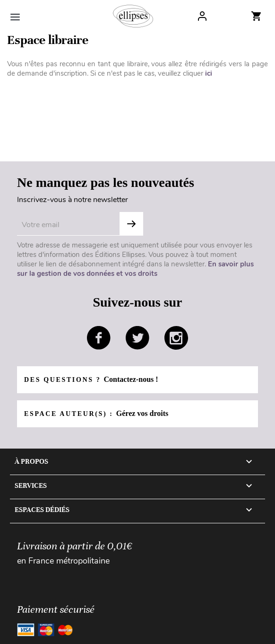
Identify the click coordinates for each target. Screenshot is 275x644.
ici (209, 73)
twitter (137, 338)
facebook (99, 338)
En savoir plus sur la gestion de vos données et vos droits (135, 269)
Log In (202, 16)
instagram (176, 338)
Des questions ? (91, 379)
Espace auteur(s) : (96, 413)
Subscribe (131, 224)
